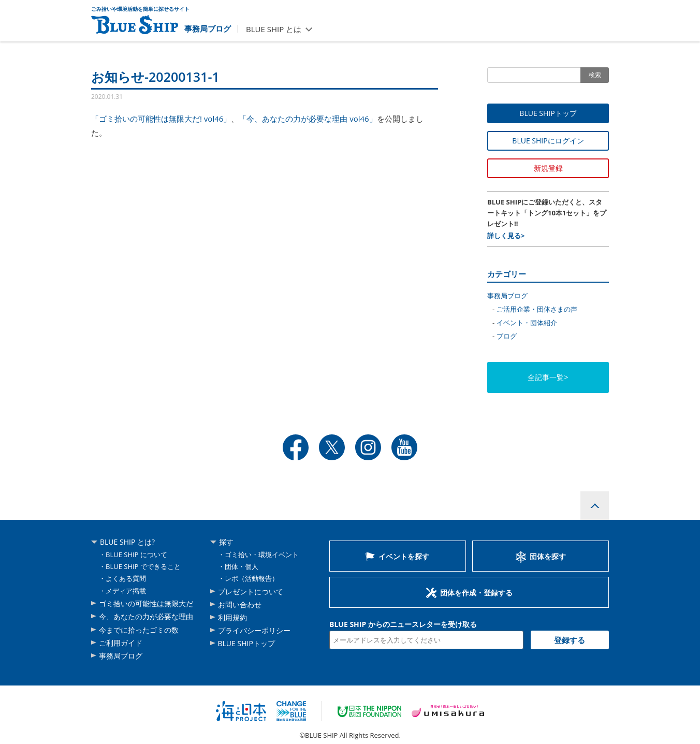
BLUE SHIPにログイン (548, 141)
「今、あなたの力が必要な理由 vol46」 (308, 119)
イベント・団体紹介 (527, 323)
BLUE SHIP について (136, 555)
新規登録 (548, 168)
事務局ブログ (208, 28)
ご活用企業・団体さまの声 (537, 309)
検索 (595, 75)
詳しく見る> (506, 236)
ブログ (507, 336)
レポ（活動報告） (252, 578)
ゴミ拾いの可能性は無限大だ (146, 603)
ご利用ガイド (121, 643)
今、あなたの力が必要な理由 (146, 616)
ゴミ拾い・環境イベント (262, 555)
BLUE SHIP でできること (143, 566)
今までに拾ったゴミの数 (139, 630)
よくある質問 (126, 578)
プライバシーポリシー (254, 630)
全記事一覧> (548, 377)
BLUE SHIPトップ (548, 113)
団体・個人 (242, 566)
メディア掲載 (126, 591)
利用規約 (232, 617)
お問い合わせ (240, 604)
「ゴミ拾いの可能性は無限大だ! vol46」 (161, 119)
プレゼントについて (251, 592)
